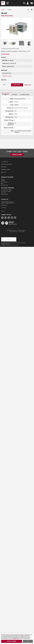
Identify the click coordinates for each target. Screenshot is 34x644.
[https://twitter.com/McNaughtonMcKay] (6, 217)
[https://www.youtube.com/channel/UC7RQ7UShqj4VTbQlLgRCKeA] (15, 217)
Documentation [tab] (25, 95)
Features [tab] (14, 95)
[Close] (28, 641)
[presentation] (5, 95)
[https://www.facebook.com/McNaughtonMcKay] (3, 217)
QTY (4, 85)
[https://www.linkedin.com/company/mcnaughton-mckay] (9, 217)
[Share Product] (28, 10)
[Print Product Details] (32, 10)
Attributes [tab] (5, 95)
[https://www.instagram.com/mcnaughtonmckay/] (12, 217)
